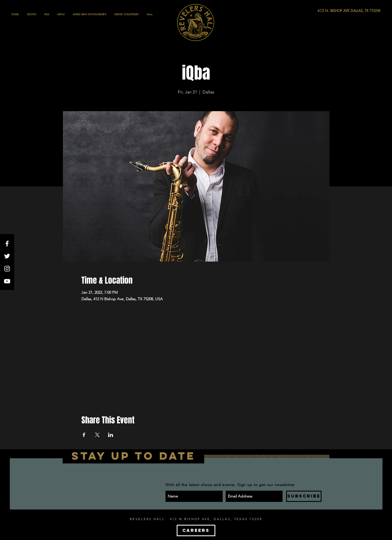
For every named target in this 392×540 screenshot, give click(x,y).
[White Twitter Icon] (7, 256)
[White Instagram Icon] (7, 269)
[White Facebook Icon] (7, 244)
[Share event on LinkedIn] (111, 435)
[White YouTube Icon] (7, 281)
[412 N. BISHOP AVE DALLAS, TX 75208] (329, 11)
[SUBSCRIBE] (304, 496)
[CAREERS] (196, 530)
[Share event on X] (97, 435)
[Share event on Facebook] (84, 435)
